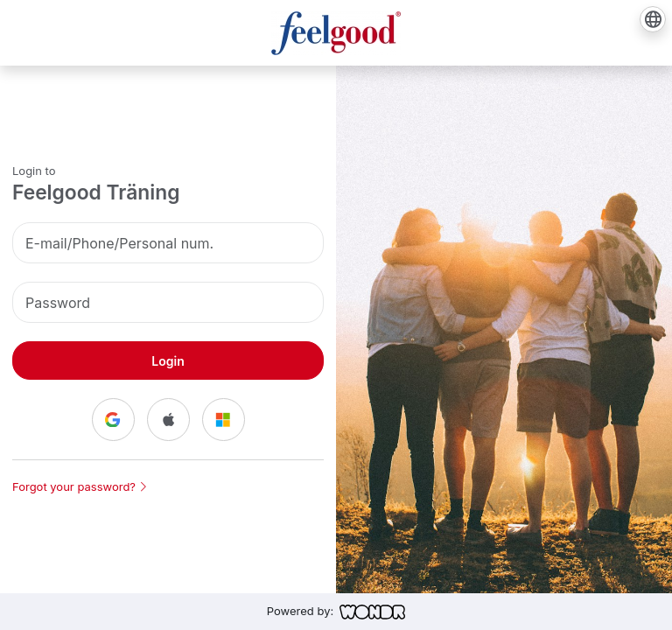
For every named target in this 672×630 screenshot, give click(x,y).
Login (168, 361)
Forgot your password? (79, 486)
